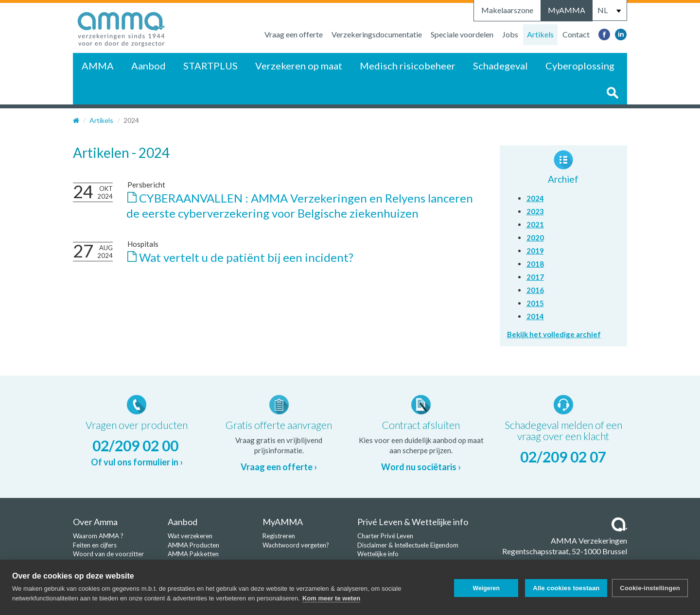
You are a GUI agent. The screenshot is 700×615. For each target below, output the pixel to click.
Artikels (540, 34)
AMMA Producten (193, 545)
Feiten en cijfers (95, 545)
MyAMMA (567, 10)
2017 (535, 277)
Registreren (279, 536)
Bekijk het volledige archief (554, 334)
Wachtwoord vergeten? (296, 545)
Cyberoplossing (580, 66)
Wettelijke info (378, 554)
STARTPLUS (210, 66)
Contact (576, 34)
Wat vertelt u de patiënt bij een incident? (246, 257)
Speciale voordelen (462, 34)
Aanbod (149, 66)
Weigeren (484, 587)
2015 (535, 303)
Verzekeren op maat (299, 66)
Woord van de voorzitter (108, 554)
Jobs (510, 34)
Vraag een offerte (294, 34)
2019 (535, 251)
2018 (535, 264)
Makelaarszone (507, 10)
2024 (535, 198)
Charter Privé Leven (385, 536)
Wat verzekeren (190, 536)
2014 (535, 316)
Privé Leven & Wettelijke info (413, 522)
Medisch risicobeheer (408, 66)
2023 (535, 211)
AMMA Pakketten (193, 554)
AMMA (98, 66)
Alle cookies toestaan (564, 587)
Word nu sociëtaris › (421, 467)
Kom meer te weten (331, 598)
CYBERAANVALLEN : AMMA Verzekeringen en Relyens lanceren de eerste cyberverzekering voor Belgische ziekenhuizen (300, 205)
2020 (535, 238)
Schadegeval (500, 66)
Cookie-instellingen (650, 587)
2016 (535, 290)
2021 (535, 224)
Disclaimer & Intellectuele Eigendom (408, 545)
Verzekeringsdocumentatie (377, 34)
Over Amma (95, 522)
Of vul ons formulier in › (137, 462)
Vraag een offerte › (279, 467)
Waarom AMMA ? (98, 536)
